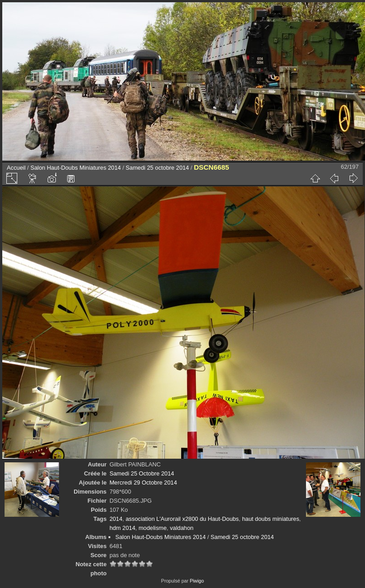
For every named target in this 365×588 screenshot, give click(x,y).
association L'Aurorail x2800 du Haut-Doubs (182, 519)
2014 (116, 519)
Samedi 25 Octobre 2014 (142, 473)
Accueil (16, 168)
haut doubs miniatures (271, 519)
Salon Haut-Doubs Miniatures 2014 (76, 168)
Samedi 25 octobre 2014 (157, 168)
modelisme (153, 528)
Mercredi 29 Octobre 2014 (143, 483)
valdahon (182, 528)
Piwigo (197, 581)
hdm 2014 (122, 528)
